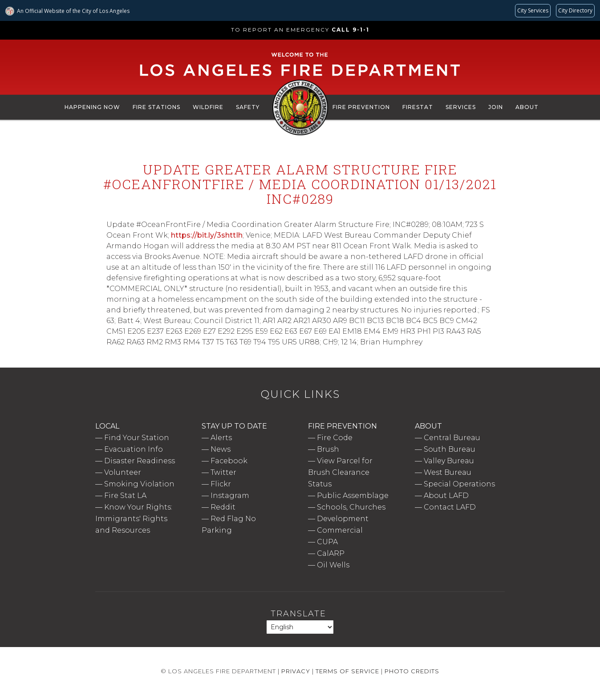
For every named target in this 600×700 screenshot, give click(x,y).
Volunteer (123, 472)
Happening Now (92, 107)
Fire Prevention (361, 107)
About (527, 107)
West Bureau (448, 472)
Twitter (223, 472)
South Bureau (450, 449)
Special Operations (459, 484)
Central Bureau (452, 438)
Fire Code (335, 438)
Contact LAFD (450, 507)
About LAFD (446, 496)
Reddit (223, 507)
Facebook (229, 461)
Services (461, 107)
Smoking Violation (139, 484)
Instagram (230, 496)
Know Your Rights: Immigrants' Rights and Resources (134, 519)
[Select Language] (300, 627)
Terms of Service (347, 671)
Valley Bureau (449, 461)
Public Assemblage (353, 496)
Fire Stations (156, 107)
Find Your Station (137, 438)
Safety (248, 107)
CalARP (331, 553)
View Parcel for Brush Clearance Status (340, 472)
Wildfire (208, 107)
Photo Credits (412, 671)
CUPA (327, 542)
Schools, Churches (351, 507)
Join (496, 107)
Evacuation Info (134, 449)
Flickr (221, 484)
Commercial (340, 530)
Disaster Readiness (140, 461)
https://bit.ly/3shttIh (207, 235)
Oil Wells (333, 565)
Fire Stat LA (125, 496)
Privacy (296, 671)
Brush (328, 449)
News (221, 449)
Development (343, 519)
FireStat (418, 107)
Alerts (221, 438)
